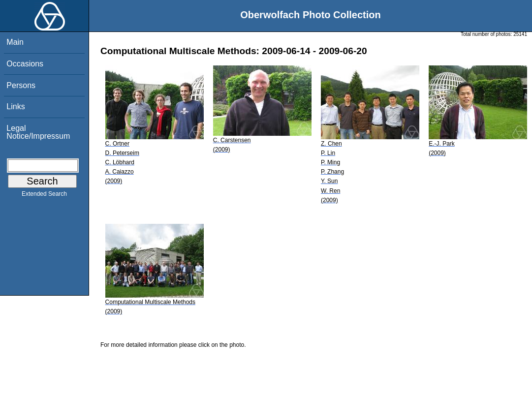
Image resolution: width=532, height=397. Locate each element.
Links (16, 107)
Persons (21, 85)
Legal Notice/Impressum (38, 132)
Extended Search (44, 196)
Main (15, 42)
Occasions (25, 64)
